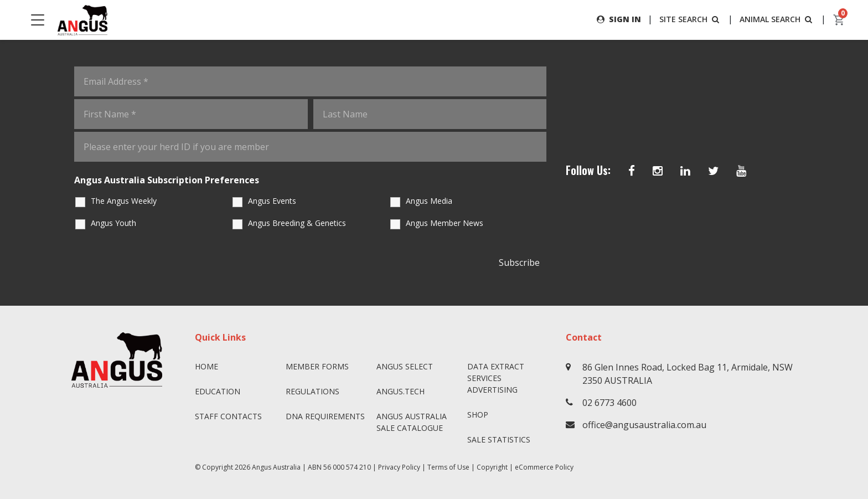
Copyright (492, 467)
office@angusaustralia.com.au (644, 425)
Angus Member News (445, 223)
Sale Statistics (499, 439)
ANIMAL (777, 19)
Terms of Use (448, 467)
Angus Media (429, 201)
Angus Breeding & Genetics (297, 223)
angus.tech (401, 391)
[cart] (839, 20)
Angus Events (272, 201)
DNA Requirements (325, 416)
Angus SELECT (405, 366)
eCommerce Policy (544, 467)
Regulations (312, 391)
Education (218, 391)
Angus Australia (276, 467)
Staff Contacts (228, 416)
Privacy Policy (399, 467)
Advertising (492, 390)
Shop (478, 415)
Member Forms (317, 366)
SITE (690, 19)
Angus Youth (113, 223)
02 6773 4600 (609, 403)
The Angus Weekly (124, 201)
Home (206, 366)
